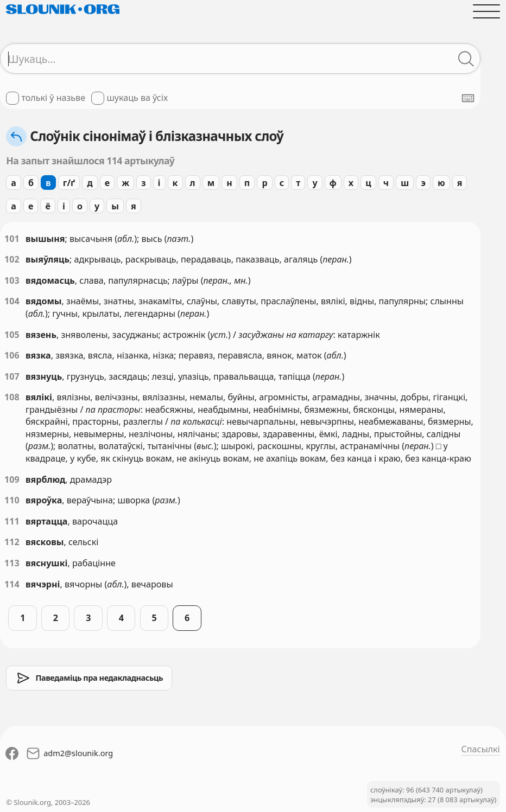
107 (12, 376)
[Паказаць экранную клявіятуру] (468, 98)
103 (12, 280)
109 (12, 479)
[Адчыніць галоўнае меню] (487, 11)
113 (12, 563)
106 (12, 355)
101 (12, 239)
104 (12, 301)
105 (12, 335)
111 (12, 521)
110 (12, 500)
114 (12, 584)
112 (12, 542)
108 (12, 397)
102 (12, 259)
